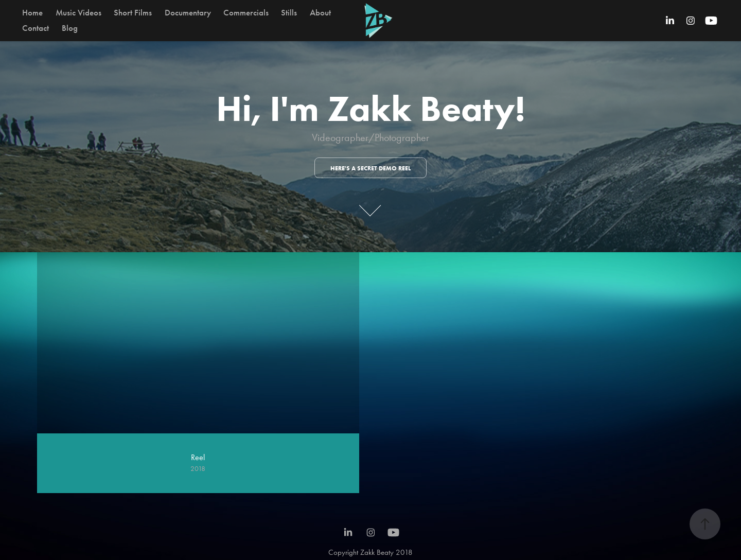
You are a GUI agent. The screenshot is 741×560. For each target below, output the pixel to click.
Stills (289, 13)
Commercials (246, 13)
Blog (70, 28)
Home (32, 13)
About (320, 13)
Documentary (188, 13)
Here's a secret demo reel (370, 168)
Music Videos (78, 13)
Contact (36, 28)
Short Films (133, 13)
